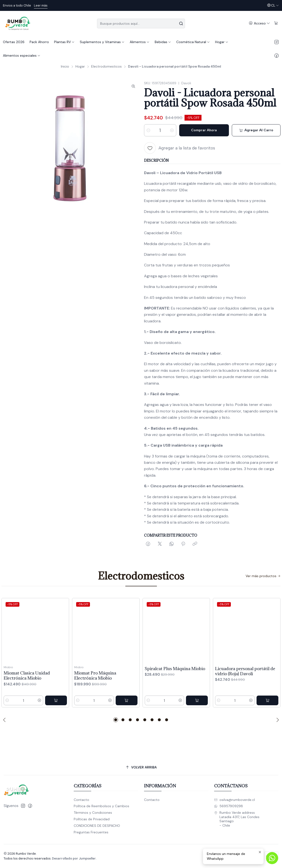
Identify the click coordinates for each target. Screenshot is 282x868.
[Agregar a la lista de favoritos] (180, 148)
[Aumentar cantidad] (172, 130)
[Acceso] (259, 23)
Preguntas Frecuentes (91, 832)
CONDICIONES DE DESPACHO (97, 826)
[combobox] (141, 23)
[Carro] (276, 23)
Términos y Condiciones (93, 813)
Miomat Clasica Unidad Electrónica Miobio (27, 697)
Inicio (65, 67)
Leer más (41, 5)
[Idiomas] (273, 5)
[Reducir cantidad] (148, 130)
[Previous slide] (5, 720)
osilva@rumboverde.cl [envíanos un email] (234, 800)
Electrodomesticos (106, 67)
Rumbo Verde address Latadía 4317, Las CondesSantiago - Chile (237, 819)
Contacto (81, 800)
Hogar (80, 67)
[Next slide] (277, 720)
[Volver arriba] (141, 767)
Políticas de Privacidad (92, 819)
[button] (116, 720)
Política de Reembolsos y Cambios (101, 806)
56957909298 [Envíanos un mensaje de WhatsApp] (229, 806)
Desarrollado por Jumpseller (74, 858)
